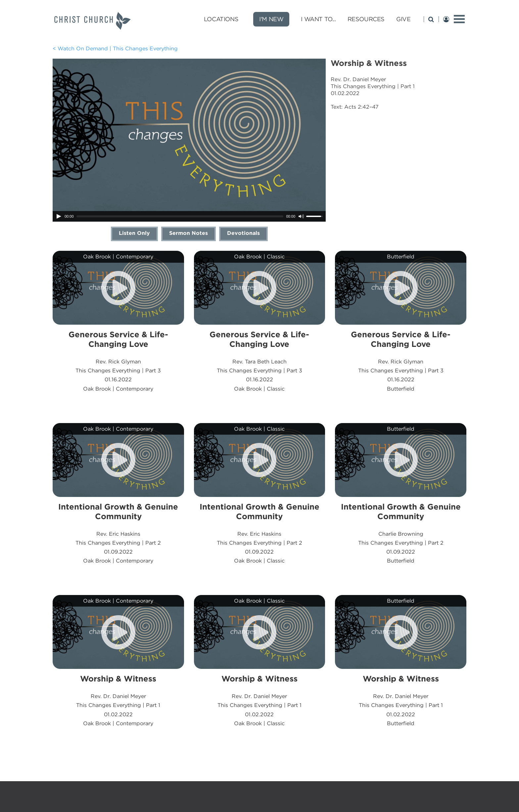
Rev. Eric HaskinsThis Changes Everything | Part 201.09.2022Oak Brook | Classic (260, 533)
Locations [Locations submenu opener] (221, 19)
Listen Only (134, 233)
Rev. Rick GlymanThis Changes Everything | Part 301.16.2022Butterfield (401, 361)
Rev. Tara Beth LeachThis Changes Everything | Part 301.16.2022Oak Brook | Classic (260, 361)
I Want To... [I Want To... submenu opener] (318, 19)
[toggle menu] (459, 19)
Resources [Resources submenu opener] (366, 19)
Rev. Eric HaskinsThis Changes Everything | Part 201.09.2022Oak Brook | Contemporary (118, 533)
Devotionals (243, 233)
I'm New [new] (271, 19)
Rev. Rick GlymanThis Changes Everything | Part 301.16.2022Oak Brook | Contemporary (118, 361)
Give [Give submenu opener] (403, 19)
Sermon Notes (189, 233)
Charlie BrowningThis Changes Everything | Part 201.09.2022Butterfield (401, 533)
